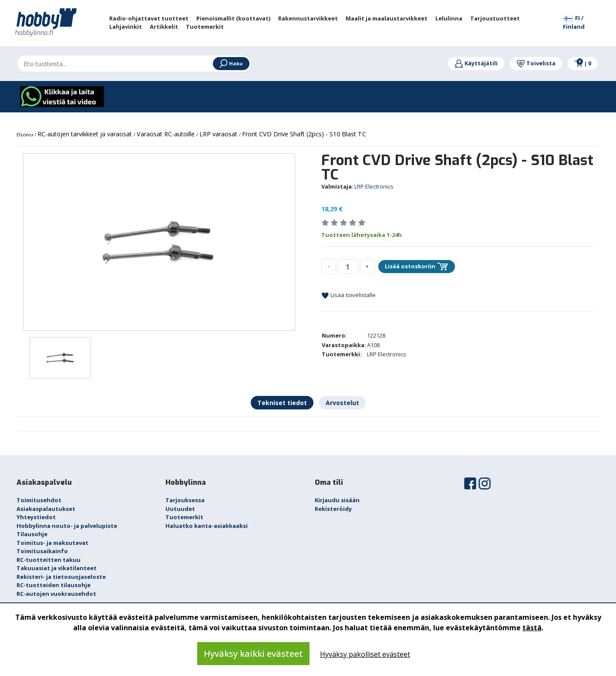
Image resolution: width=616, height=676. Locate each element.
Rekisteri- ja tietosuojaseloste (61, 577)
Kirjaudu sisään (337, 500)
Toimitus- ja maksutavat (52, 543)
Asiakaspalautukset (46, 509)
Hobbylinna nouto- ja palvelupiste (67, 526)
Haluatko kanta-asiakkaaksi (207, 526)
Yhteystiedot (36, 517)
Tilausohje (32, 534)
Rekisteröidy (333, 509)
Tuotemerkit (184, 517)
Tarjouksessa (185, 500)
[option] (159, 242)
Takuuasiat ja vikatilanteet (57, 568)
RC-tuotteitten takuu (49, 560)
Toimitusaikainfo (42, 551)
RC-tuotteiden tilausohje (54, 585)
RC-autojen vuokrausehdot (56, 594)
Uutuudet (180, 509)
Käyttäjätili (476, 63)
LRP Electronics (374, 186)
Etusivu (25, 134)
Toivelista (536, 63)
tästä (532, 628)
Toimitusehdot (39, 500)
